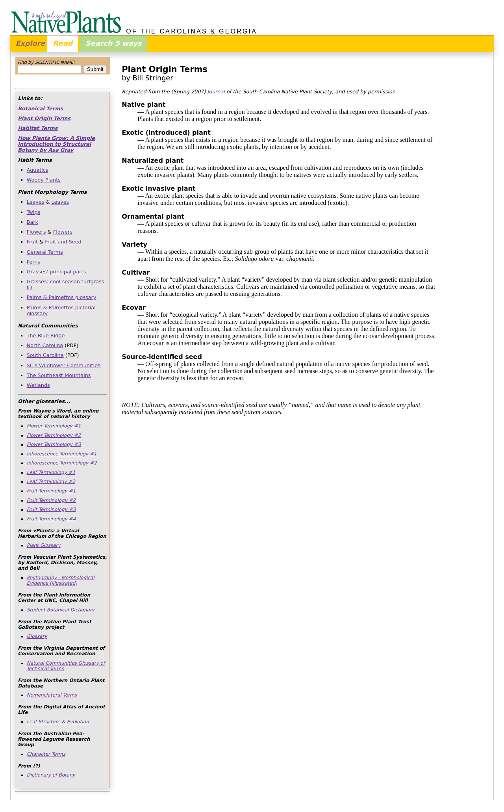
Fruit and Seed (63, 242)
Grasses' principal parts (57, 272)
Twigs (34, 212)
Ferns (33, 262)
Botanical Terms (40, 109)
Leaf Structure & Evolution (58, 722)
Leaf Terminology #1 (51, 472)
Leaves (36, 202)
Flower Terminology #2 (54, 435)
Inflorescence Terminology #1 (62, 454)
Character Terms (46, 754)
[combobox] (50, 69)
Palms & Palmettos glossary (62, 297)
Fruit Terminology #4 (51, 519)
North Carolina (45, 345)
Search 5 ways (113, 43)
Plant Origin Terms (44, 118)
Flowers (36, 232)
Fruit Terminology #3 (51, 509)
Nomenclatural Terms (52, 695)
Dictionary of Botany (51, 775)
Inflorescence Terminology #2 (62, 463)
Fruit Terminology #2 (51, 500)
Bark (32, 222)
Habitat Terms (38, 128)
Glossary (37, 636)
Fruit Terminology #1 (51, 491)
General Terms (45, 252)
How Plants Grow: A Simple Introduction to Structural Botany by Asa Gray (56, 144)
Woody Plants (44, 180)
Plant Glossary (44, 545)
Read (63, 43)
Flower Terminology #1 (54, 426)
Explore (31, 43)
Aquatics (38, 170)
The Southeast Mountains (59, 375)
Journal (216, 92)
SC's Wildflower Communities (64, 365)
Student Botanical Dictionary (61, 610)
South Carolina (45, 355)
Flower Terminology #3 (54, 444)
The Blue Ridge (46, 335)
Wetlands (38, 385)
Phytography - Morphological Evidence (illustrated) (61, 580)
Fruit (32, 242)
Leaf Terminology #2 (51, 481)
